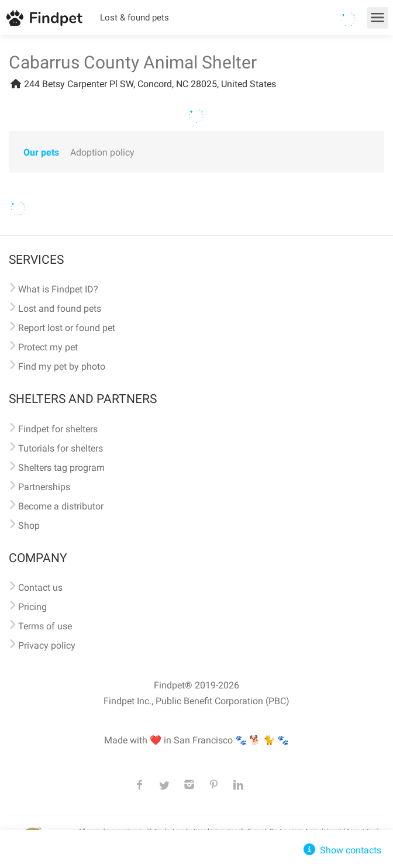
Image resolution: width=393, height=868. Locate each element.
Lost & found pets (135, 18)
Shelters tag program (61, 468)
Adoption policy (102, 152)
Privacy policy (47, 645)
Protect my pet (48, 347)
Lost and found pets (60, 309)
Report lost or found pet (67, 328)
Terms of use (45, 626)
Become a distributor (61, 506)
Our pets (41, 152)
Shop (29, 526)
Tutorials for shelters (61, 448)
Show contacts (341, 850)
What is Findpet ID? (58, 289)
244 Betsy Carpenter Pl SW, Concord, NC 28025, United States (142, 84)
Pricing (32, 607)
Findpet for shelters (58, 429)
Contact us (40, 588)
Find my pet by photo (62, 366)
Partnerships (44, 487)
